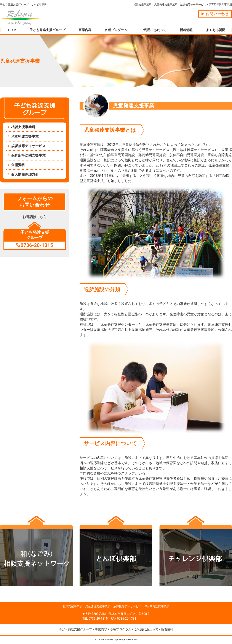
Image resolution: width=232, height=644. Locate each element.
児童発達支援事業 (25, 136)
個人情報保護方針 (25, 174)
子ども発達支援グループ (47, 30)
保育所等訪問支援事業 (28, 155)
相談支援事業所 (23, 127)
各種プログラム (116, 30)
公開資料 (18, 165)
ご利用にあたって (154, 30)
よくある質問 (216, 30)
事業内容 (85, 30)
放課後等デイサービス (28, 146)
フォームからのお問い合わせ (35, 202)
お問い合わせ (215, 14)
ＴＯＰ (12, 30)
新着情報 (186, 30)
